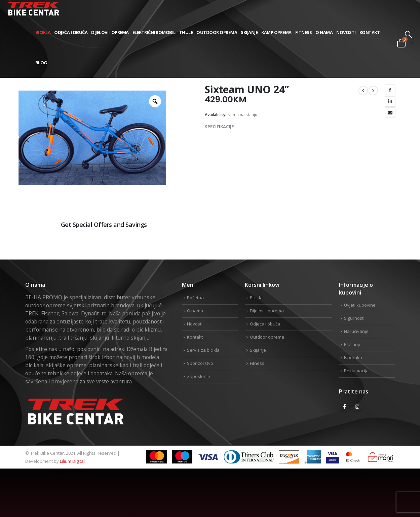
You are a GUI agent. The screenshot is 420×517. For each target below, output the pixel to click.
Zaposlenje (199, 376)
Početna (195, 298)
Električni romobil (154, 32)
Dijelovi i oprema (110, 32)
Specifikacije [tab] (219, 127)
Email (390, 113)
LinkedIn (390, 101)
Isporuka (353, 357)
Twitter (368, 247)
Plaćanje (353, 344)
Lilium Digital (72, 461)
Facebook (390, 90)
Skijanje (249, 32)
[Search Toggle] (408, 34)
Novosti (346, 32)
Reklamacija (356, 371)
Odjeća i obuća (71, 32)
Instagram (357, 407)
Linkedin (389, 247)
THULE (186, 32)
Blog (41, 63)
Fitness (304, 32)
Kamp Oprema (276, 32)
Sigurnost (354, 318)
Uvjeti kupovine (360, 305)
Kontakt (370, 32)
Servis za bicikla (203, 350)
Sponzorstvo (200, 363)
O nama (324, 32)
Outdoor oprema (217, 32)
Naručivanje (356, 331)
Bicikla (43, 32)
